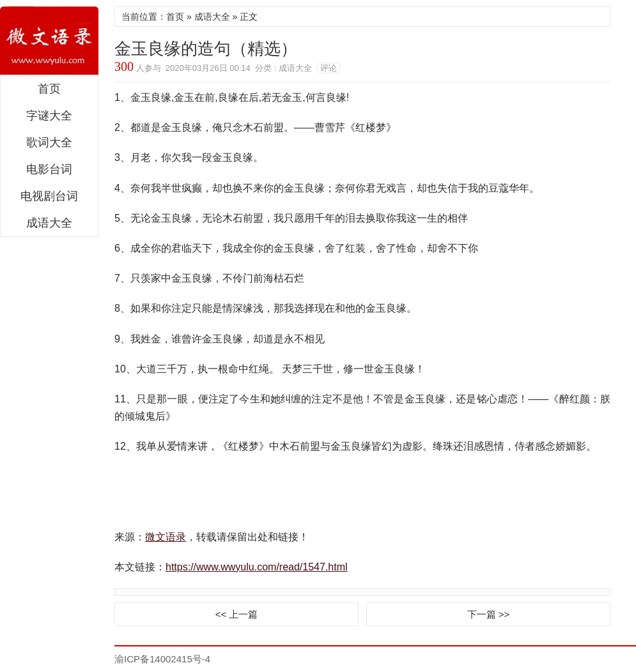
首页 (49, 89)
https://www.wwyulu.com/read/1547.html (257, 567)
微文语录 (49, 41)
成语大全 (49, 223)
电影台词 (49, 169)
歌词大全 (49, 142)
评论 (329, 68)
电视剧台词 (49, 196)
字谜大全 (49, 116)
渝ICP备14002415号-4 (162, 659)
